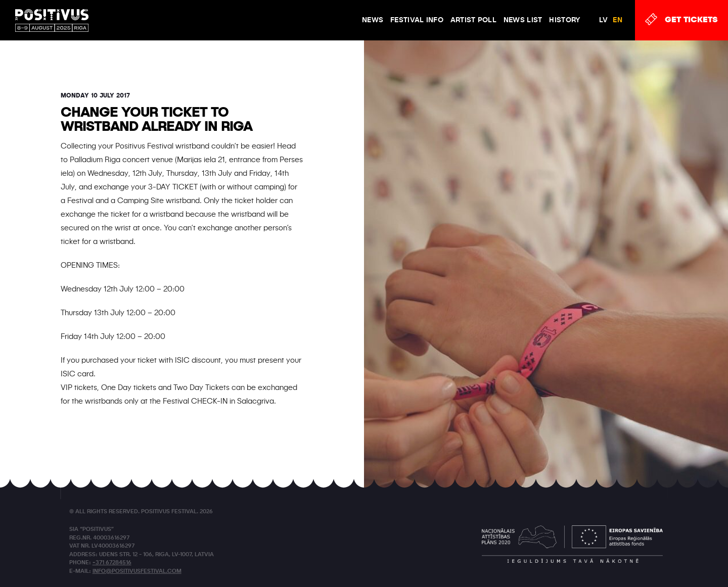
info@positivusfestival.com (137, 572)
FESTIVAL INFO (417, 20)
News (373, 20)
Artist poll (473, 20)
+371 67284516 (112, 563)
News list (523, 20)
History (565, 20)
